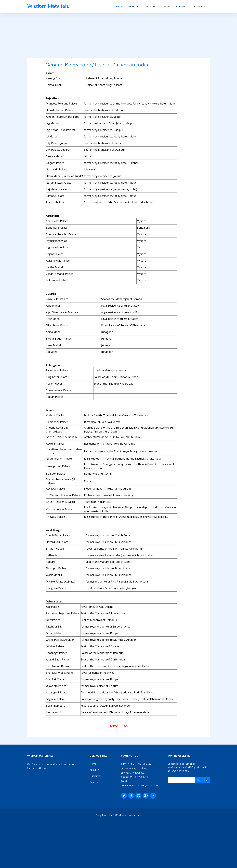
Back (125, 726)
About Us (133, 7)
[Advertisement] (118, 35)
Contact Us (201, 7)
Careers (167, 7)
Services (181, 7)
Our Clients (150, 7)
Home (119, 7)
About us (94, 770)
